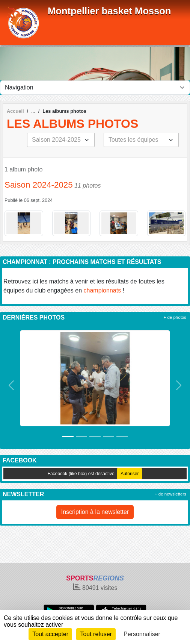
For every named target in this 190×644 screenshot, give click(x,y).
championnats (103, 290)
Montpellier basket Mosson (109, 11)
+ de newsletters (170, 494)
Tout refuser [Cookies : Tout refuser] (96, 634)
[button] (11, 386)
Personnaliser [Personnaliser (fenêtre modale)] (142, 634)
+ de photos (175, 317)
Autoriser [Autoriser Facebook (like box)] (130, 474)
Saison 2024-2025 (39, 185)
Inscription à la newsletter (95, 512)
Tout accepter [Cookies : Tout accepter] (50, 634)
